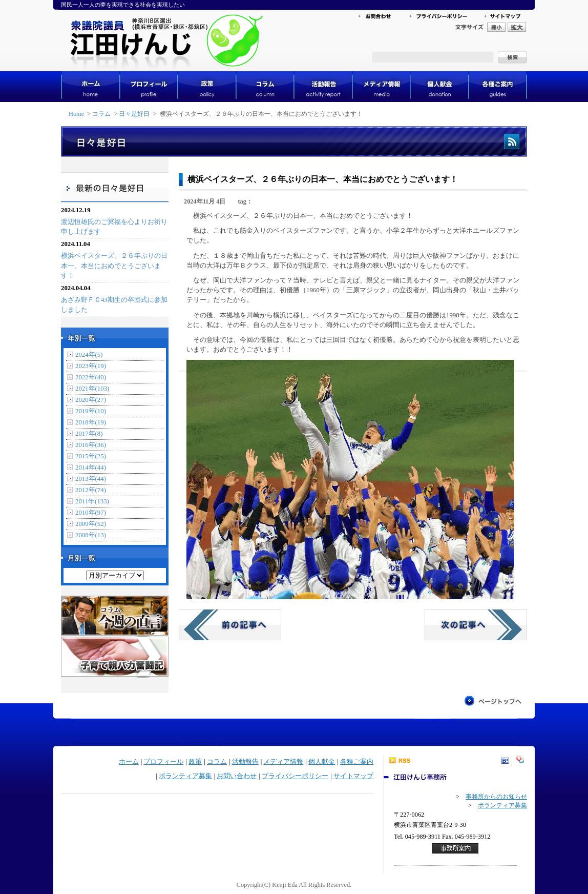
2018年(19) (91, 422)
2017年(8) (89, 434)
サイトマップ (353, 776)
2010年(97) (91, 513)
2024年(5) (89, 355)
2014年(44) (91, 468)
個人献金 (322, 762)
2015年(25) (91, 456)
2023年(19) (91, 366)
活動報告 (245, 762)
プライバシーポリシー (295, 776)
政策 (195, 762)
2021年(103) (92, 389)
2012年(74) (91, 490)
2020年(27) (91, 400)
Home (76, 114)
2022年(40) (91, 377)
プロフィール (163, 762)
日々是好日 (134, 114)
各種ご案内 (357, 762)
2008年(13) (91, 535)
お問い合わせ (237, 776)
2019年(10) (91, 411)
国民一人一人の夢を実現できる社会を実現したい (123, 5)
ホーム (129, 762)
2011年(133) (92, 501)
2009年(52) (91, 524)
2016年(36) (91, 445)
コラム (101, 114)
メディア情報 (283, 762)
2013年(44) (91, 479)
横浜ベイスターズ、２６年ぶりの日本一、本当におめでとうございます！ (114, 266)
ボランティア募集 (185, 776)
